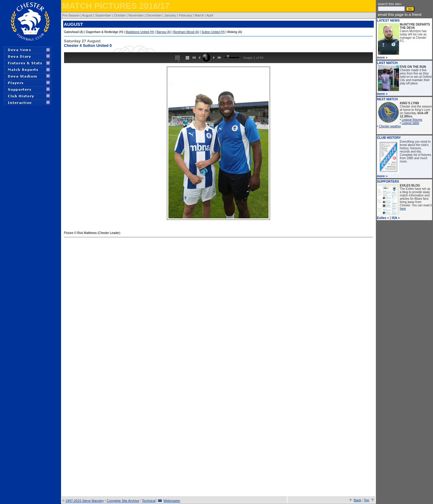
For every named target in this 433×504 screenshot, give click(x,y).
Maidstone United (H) (140, 32)
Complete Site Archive (123, 501)
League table (410, 123)
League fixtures (412, 120)
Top (367, 500)
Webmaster (172, 501)
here (403, 209)
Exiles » (383, 218)
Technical (149, 501)
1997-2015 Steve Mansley (85, 501)
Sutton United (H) (213, 32)
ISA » (396, 218)
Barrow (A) (164, 32)
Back (358, 500)
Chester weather (390, 126)
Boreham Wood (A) (186, 32)
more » (382, 57)
